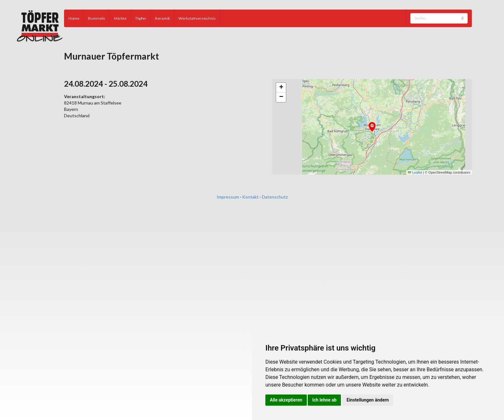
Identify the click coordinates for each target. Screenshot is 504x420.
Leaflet (415, 172)
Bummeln (97, 18)
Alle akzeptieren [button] (286, 400)
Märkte (120, 18)
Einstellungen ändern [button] (368, 400)
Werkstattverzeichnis (197, 18)
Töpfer (141, 18)
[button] (372, 127)
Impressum (228, 197)
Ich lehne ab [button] (324, 400)
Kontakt (250, 197)
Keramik (162, 18)
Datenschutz (275, 197)
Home (74, 18)
